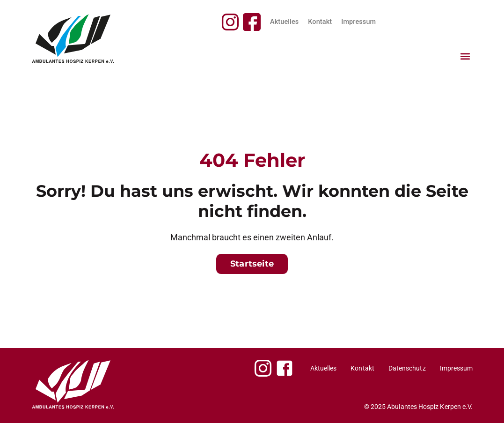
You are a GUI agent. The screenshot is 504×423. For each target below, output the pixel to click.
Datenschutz (407, 368)
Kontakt (320, 22)
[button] (465, 56)
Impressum (358, 22)
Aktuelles (284, 22)
